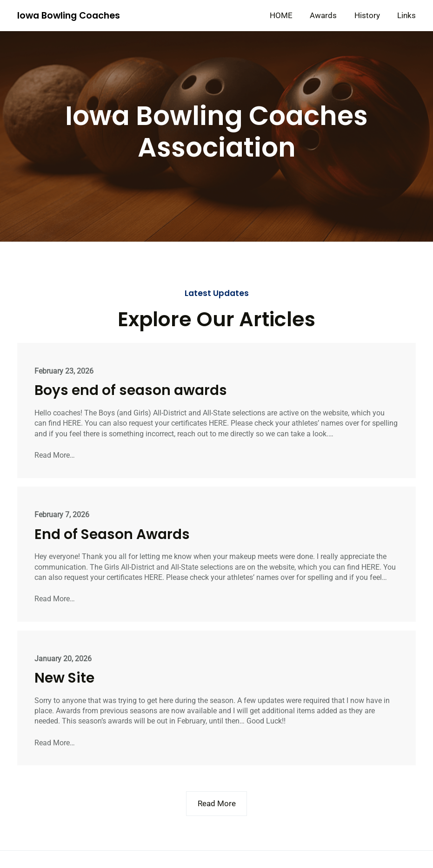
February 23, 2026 (64, 371)
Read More (217, 803)
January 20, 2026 (63, 659)
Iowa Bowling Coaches (69, 16)
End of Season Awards (112, 534)
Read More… (55, 455)
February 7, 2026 (62, 515)
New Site (64, 678)
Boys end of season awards (131, 390)
